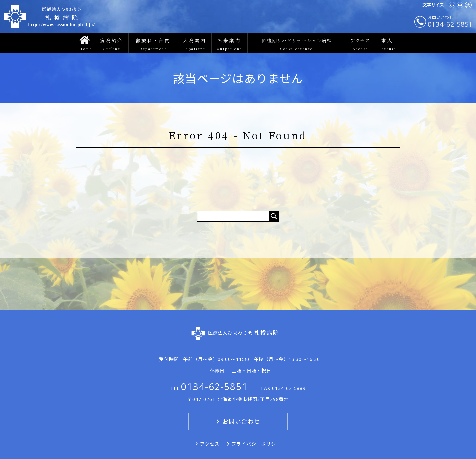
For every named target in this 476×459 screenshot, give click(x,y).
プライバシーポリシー (256, 444)
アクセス (210, 444)
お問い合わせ (241, 421)
